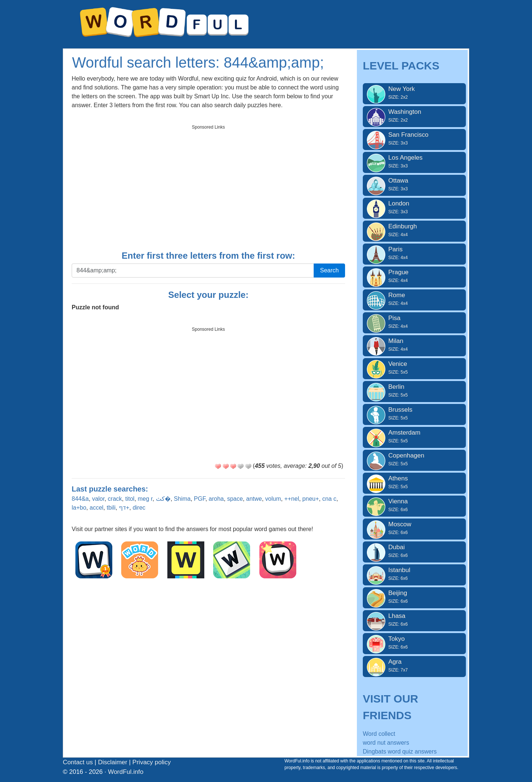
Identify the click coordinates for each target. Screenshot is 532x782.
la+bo (79, 508)
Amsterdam (414, 436)
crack (115, 499)
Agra (414, 666)
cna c (329, 499)
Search (329, 270)
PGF (200, 499)
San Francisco (414, 139)
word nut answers (386, 743)
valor (98, 499)
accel (96, 508)
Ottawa (414, 184)
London (414, 207)
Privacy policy (151, 762)
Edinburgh (414, 230)
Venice (414, 368)
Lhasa (414, 620)
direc (139, 508)
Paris (414, 253)
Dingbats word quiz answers (400, 752)
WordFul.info (126, 772)
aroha (216, 499)
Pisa (414, 322)
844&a (80, 499)
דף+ (124, 508)
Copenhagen (414, 459)
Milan (414, 345)
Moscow (414, 528)
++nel (291, 499)
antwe (254, 499)
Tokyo (414, 643)
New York (414, 93)
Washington (414, 116)
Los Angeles (414, 161)
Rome (414, 299)
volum (273, 499)
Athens (414, 482)
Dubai (414, 551)
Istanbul (414, 574)
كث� (163, 499)
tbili (111, 508)
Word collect (379, 734)
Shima (182, 499)
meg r (145, 499)
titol (130, 499)
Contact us (78, 762)
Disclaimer (112, 762)
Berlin (414, 391)
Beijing (414, 597)
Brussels (414, 414)
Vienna (414, 505)
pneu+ (311, 499)
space (235, 499)
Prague (414, 276)
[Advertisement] (208, 185)
